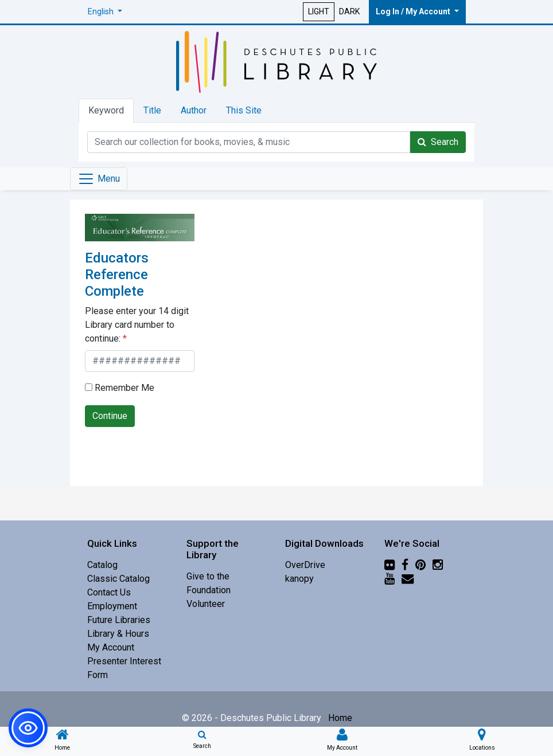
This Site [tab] (244, 110)
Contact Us (109, 592)
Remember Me (120, 388)
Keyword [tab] (106, 110)
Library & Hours (118, 634)
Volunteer (206, 604)
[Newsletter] (408, 579)
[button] (105, 12)
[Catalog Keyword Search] (249, 142)
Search (438, 142)
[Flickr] (390, 565)
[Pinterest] (420, 565)
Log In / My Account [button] (414, 11)
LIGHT (319, 11)
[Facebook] (405, 565)
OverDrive (305, 565)
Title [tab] (152, 110)
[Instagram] (438, 565)
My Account (111, 647)
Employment (112, 606)
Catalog (102, 565)
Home (340, 718)
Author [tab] (194, 110)
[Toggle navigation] (99, 179)
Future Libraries (119, 620)
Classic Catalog (118, 579)
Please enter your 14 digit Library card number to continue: (137, 325)
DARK (349, 11)
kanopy (299, 579)
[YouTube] (390, 579)
